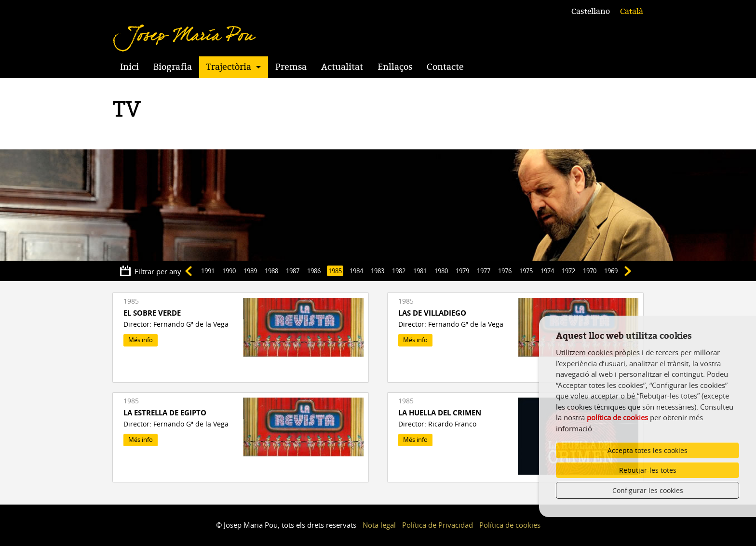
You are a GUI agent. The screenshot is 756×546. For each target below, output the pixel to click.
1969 (611, 271)
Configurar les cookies (648, 490)
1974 (547, 271)
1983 (378, 271)
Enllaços (395, 67)
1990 (229, 271)
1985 (335, 271)
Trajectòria (229, 67)
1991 (208, 271)
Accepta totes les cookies (648, 450)
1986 (314, 271)
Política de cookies (510, 525)
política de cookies (617, 417)
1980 (441, 271)
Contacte (445, 67)
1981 (420, 271)
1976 (505, 271)
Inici (129, 67)
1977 (484, 271)
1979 (462, 271)
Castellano (591, 12)
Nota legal (379, 525)
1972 (568, 271)
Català (632, 12)
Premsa (291, 67)
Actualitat (342, 67)
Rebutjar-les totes (648, 470)
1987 (293, 271)
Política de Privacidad (438, 525)
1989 (250, 271)
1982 (399, 271)
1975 (526, 271)
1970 (590, 271)
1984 (356, 271)
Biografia (173, 67)
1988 (271, 271)
